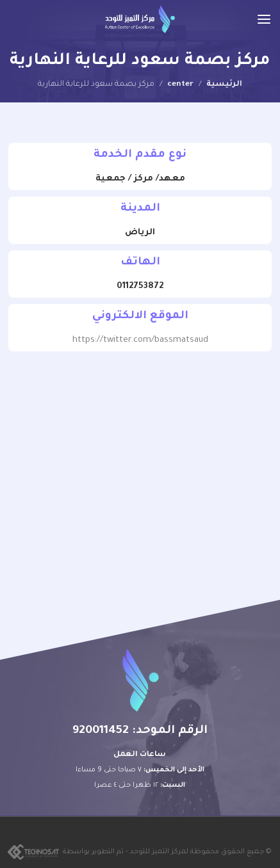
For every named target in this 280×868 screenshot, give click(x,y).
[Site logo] (140, 20)
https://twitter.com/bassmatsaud (140, 340)
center (180, 84)
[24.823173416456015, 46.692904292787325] (140, 462)
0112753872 (140, 286)
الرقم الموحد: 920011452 (140, 731)
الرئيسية (224, 84)
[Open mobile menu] (264, 19)
